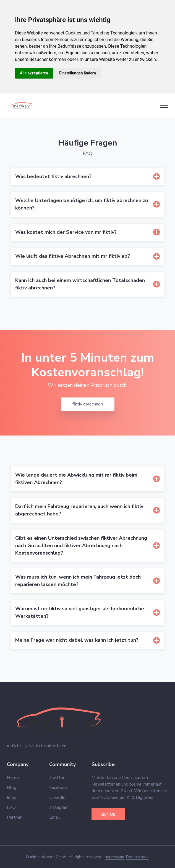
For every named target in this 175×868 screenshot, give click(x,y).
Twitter (57, 778)
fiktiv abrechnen (88, 404)
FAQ (11, 807)
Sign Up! (108, 814)
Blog (12, 788)
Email (55, 817)
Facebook (59, 788)
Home (13, 778)
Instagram (59, 807)
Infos (12, 797)
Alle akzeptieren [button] (34, 73)
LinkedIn (57, 797)
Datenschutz (137, 857)
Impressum (115, 857)
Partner (14, 817)
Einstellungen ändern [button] (78, 73)
